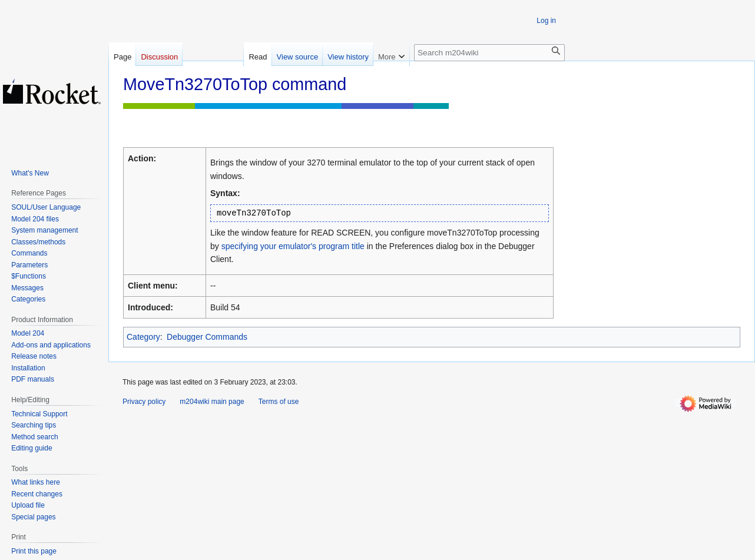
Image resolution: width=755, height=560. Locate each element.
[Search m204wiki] (489, 53)
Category (143, 337)
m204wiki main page (212, 402)
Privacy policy (144, 402)
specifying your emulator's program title (293, 246)
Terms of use (279, 402)
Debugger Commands (207, 337)
